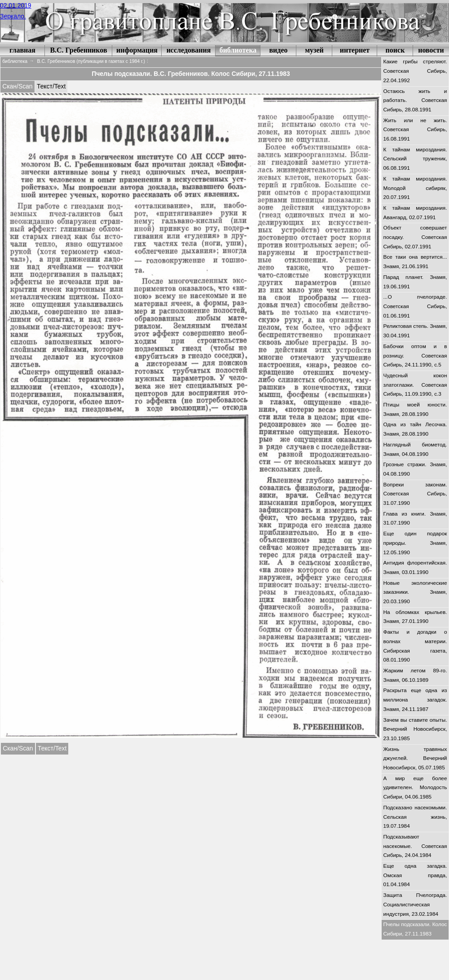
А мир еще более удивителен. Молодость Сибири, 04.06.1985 (415, 788)
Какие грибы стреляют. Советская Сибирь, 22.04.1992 (415, 71)
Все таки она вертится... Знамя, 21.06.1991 (415, 262)
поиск (395, 50)
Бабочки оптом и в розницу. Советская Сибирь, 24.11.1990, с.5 (415, 355)
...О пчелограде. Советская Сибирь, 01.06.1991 (415, 306)
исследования (189, 50)
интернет (355, 50)
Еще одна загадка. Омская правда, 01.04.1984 (415, 875)
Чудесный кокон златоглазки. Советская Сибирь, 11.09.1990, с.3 (415, 385)
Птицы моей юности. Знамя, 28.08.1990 (415, 409)
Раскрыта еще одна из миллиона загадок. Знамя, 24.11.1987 (415, 700)
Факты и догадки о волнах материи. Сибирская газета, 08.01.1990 (415, 646)
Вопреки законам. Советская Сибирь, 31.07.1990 (415, 494)
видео (278, 50)
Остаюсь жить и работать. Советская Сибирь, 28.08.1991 (415, 100)
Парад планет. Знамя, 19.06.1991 (415, 282)
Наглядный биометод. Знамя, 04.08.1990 (415, 449)
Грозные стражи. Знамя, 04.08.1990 (415, 469)
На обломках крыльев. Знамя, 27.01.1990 (415, 617)
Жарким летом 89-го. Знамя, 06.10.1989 (415, 675)
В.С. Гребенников (78, 50)
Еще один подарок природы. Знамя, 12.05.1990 (415, 543)
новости (431, 50)
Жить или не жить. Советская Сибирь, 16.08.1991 (415, 130)
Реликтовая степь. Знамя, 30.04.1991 (415, 331)
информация (137, 50)
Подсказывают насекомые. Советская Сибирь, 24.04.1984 (415, 846)
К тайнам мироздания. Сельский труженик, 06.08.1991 (415, 159)
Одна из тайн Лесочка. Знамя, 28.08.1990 (415, 429)
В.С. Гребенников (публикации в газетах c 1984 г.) (91, 61)
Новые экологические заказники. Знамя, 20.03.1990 (415, 592)
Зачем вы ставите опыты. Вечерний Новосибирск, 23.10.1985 (415, 729)
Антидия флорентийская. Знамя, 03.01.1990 (415, 567)
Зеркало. (13, 16)
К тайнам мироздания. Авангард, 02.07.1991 (415, 213)
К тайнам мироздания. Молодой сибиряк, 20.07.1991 (415, 188)
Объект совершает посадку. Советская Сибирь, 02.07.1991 (415, 237)
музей (314, 50)
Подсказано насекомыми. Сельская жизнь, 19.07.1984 (415, 817)
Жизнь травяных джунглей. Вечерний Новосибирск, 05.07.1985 (415, 758)
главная (22, 50)
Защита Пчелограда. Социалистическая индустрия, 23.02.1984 (415, 904)
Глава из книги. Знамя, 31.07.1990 (415, 519)
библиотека (238, 50)
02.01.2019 (16, 5)
